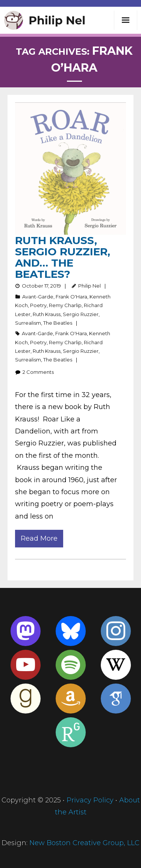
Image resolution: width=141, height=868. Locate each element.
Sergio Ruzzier (81, 314)
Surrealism (28, 323)
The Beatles (58, 323)
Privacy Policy (90, 800)
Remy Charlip (65, 305)
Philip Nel (89, 286)
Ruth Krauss (47, 314)
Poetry (38, 305)
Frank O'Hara (71, 297)
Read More (39, 538)
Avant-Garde (38, 297)
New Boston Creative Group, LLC (84, 843)
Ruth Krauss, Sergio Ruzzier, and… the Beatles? (63, 257)
